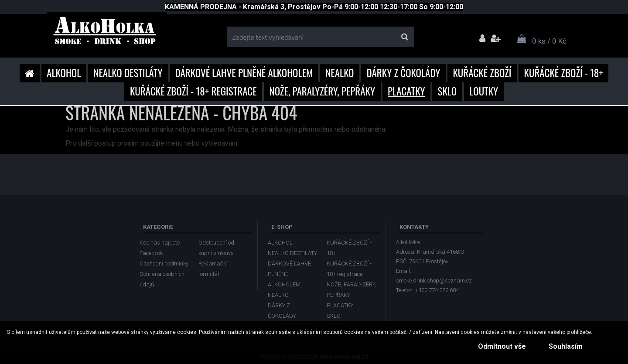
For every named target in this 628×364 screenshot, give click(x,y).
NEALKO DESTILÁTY (128, 73)
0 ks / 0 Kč (549, 41)
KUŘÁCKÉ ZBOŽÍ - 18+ (564, 73)
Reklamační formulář (213, 269)
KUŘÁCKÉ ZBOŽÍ (482, 73)
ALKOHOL (64, 73)
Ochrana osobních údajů (162, 279)
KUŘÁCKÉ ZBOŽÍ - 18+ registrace (193, 91)
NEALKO (340, 73)
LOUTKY (484, 91)
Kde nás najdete (160, 243)
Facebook (151, 253)
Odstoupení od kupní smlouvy (216, 248)
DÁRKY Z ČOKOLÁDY (404, 73)
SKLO (447, 91)
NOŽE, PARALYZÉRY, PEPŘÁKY (323, 91)
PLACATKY (406, 91)
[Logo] (107, 34)
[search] (404, 37)
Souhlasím (564, 346)
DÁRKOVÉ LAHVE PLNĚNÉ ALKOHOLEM (244, 73)
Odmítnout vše (498, 346)
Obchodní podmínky (164, 264)
